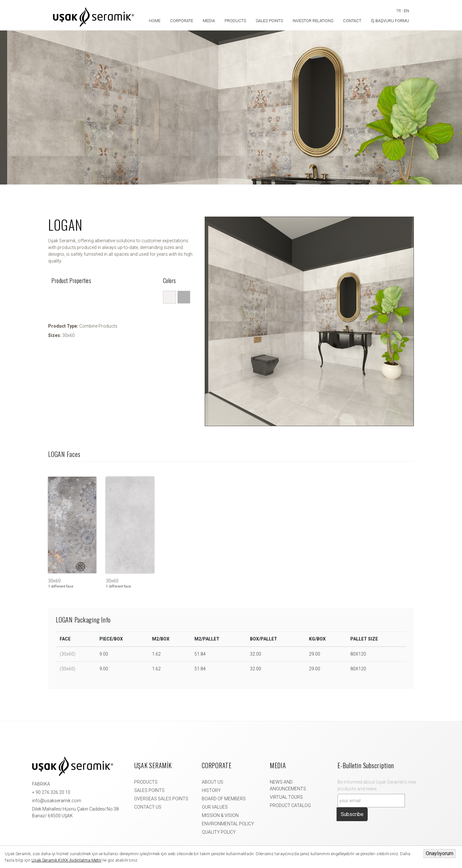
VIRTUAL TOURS (286, 797)
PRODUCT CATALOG (290, 805)
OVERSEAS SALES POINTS (161, 799)
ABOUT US (213, 782)
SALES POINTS (149, 790)
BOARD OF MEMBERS (224, 799)
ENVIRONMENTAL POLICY (228, 824)
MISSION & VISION (220, 815)
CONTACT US (148, 807)
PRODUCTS (146, 782)
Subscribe (352, 814)
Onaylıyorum (440, 853)
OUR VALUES (215, 807)
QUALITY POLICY (219, 832)
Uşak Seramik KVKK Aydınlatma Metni (66, 860)
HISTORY (211, 790)
